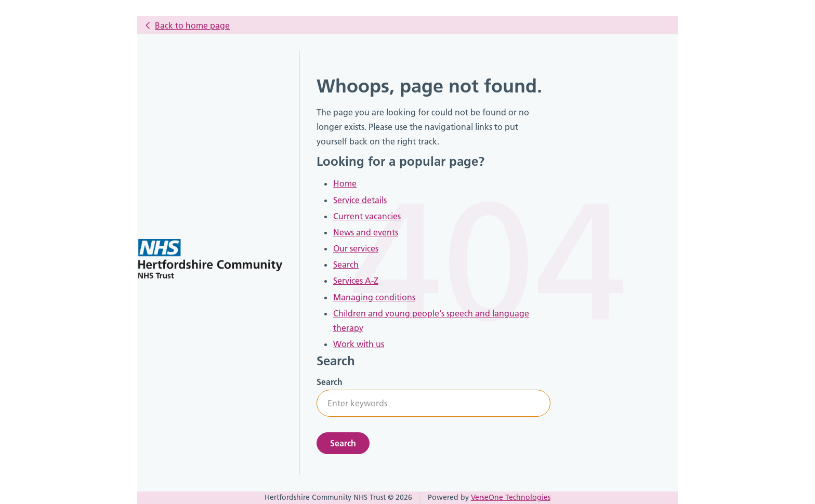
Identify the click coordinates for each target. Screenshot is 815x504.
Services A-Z (356, 281)
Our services (356, 248)
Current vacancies (367, 216)
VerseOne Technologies (511, 497)
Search (346, 264)
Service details (360, 200)
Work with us (359, 344)
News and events (366, 232)
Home (345, 183)
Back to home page (192, 25)
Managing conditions (374, 297)
